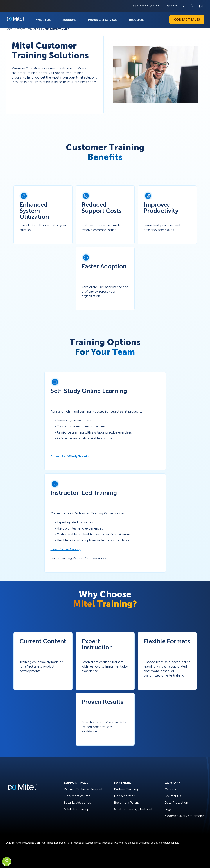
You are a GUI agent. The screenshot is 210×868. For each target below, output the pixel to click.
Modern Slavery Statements (185, 816)
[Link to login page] (191, 6)
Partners (171, 6)
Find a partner (124, 796)
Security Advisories (77, 803)
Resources (137, 20)
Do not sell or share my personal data (159, 843)
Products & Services (103, 20)
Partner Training (126, 789)
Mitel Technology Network (133, 809)
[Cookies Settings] (7, 862)
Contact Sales (187, 19)
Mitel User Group (77, 809)
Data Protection (176, 803)
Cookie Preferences (126, 843)
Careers (170, 789)
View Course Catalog (66, 549)
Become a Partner (128, 803)
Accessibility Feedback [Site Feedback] (100, 843)
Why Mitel (43, 20)
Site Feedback (76, 843)
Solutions (69, 20)
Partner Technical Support (83, 789)
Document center (77, 796)
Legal (168, 809)
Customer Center (146, 6)
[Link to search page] (185, 6)
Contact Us (173, 796)
